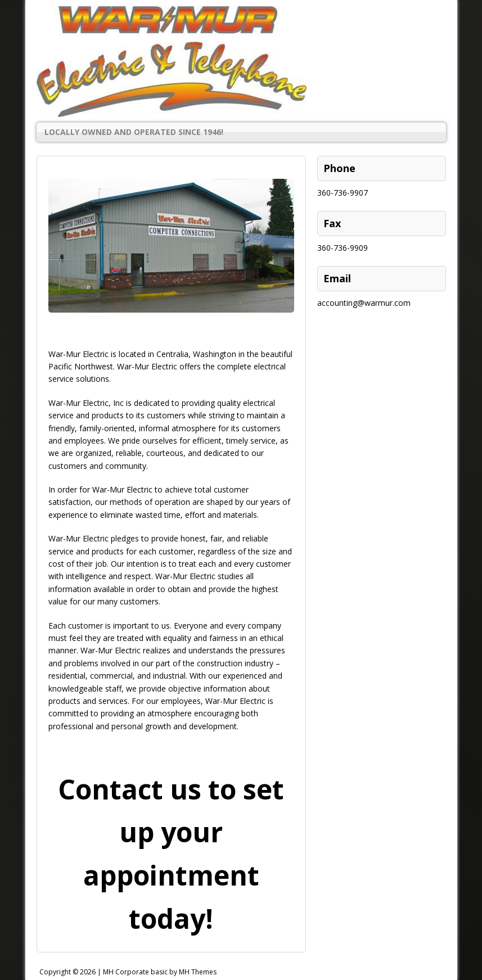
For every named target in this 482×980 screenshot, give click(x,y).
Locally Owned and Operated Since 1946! (134, 132)
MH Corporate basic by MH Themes (160, 972)
